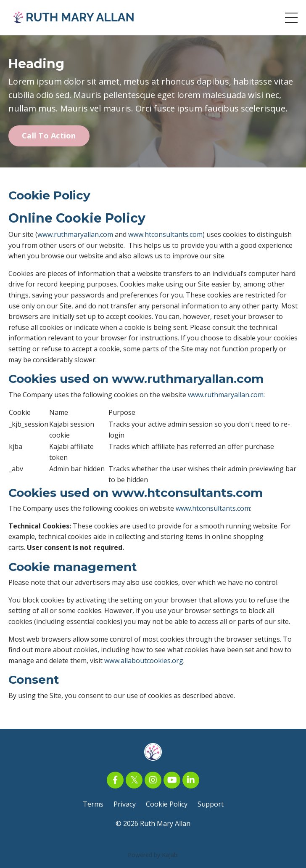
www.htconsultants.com (165, 234)
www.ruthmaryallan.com (75, 234)
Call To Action (49, 135)
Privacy (125, 804)
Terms (93, 804)
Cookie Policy (167, 804)
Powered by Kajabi (153, 855)
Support (211, 804)
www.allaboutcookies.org (144, 661)
